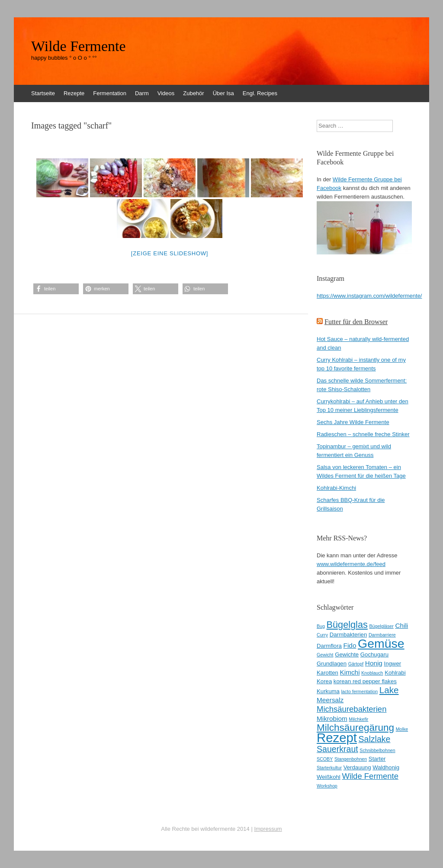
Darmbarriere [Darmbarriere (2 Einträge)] (382, 635)
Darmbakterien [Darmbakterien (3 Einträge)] (348, 635)
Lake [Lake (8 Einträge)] (389, 690)
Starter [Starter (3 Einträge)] (377, 759)
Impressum (268, 829)
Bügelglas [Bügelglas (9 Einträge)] (347, 625)
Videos (166, 93)
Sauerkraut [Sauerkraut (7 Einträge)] (337, 749)
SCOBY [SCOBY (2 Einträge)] (325, 759)
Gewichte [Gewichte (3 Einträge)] (347, 654)
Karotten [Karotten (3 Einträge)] (327, 673)
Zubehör (193, 93)
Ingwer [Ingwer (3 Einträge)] (393, 664)
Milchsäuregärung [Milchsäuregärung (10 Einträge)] (355, 728)
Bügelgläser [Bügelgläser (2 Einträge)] (381, 626)
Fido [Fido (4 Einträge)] (350, 645)
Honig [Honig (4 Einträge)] (374, 663)
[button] (56, 289)
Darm (142, 93)
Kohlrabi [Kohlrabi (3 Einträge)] (395, 673)
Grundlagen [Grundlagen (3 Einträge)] (332, 664)
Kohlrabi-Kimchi (336, 488)
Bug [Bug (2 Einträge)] (321, 626)
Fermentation (110, 93)
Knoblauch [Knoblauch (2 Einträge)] (372, 673)
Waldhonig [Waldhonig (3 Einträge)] (386, 767)
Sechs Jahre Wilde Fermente (353, 422)
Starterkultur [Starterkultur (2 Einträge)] (329, 768)
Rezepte (74, 93)
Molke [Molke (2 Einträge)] (402, 729)
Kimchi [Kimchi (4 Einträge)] (350, 672)
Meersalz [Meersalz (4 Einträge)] (330, 700)
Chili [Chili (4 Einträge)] (401, 625)
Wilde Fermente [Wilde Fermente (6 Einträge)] (370, 776)
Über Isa (223, 93)
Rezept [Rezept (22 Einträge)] (337, 738)
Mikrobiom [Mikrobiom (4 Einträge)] (332, 719)
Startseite (43, 93)
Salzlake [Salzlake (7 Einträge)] (375, 739)
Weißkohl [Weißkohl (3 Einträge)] (329, 777)
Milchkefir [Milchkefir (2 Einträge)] (358, 719)
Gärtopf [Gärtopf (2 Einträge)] (356, 664)
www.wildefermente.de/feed (351, 564)
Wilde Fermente (79, 46)
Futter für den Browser (356, 322)
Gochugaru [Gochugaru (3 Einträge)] (374, 654)
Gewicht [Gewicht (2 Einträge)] (325, 655)
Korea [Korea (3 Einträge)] (324, 681)
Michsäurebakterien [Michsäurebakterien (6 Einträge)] (352, 709)
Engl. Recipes (260, 93)
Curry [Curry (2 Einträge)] (322, 635)
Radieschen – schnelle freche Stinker (363, 434)
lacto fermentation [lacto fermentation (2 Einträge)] (359, 691)
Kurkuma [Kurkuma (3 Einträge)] (328, 691)
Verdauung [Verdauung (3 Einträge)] (357, 767)
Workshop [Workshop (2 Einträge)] (327, 786)
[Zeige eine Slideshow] (170, 253)
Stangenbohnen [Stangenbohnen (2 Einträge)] (351, 759)
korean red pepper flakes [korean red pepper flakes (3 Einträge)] (365, 681)
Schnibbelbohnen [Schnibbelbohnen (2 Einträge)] (377, 750)
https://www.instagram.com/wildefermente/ (369, 296)
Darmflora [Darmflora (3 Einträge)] (329, 646)
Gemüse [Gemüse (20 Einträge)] (381, 643)
